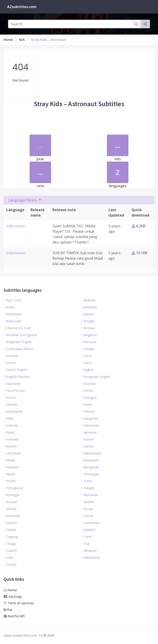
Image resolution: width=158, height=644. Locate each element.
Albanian (88, 300)
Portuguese (13, 488)
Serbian (88, 502)
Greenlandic (13, 411)
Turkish (10, 551)
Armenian (89, 307)
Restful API (14, 616)
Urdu (8, 557)
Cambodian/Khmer (18, 349)
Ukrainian (89, 551)
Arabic (9, 307)
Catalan (88, 349)
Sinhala (10, 509)
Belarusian (12, 321)
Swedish (88, 530)
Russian (10, 502)
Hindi (8, 418)
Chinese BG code (17, 328)
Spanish (10, 523)
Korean (87, 439)
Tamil (86, 537)
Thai (85, 544)
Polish (87, 481)
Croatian (11, 356)
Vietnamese (91, 557)
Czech (87, 356)
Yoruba (10, 564)
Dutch (87, 363)
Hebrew (88, 411)
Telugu (10, 544)
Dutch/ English (15, 370)
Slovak (87, 509)
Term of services (19, 603)
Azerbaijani (13, 314)
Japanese (89, 432)
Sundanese (90, 523)
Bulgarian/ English (18, 342)
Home (8, 40)
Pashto (10, 481)
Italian (9, 432)
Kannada (11, 439)
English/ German (17, 377)
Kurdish (10, 446)
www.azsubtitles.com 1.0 (23, 635)
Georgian (89, 398)
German (11, 404)
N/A (22, 40)
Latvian (87, 446)
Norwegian (90, 474)
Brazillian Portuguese (20, 335)
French (10, 398)
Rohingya (12, 495)
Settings (13, 597)
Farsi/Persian (14, 391)
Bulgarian (89, 335)
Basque (88, 314)
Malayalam (90, 460)
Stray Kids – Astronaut (49, 40)
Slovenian (12, 516)
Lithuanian (12, 453)
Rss (8, 610)
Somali (87, 516)
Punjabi (88, 488)
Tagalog (11, 537)
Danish (10, 363)
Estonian (88, 384)
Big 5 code (13, 300)
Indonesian (16, 226)
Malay (9, 460)
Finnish (87, 391)
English (87, 370)
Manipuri (11, 467)
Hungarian (90, 418)
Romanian (90, 495)
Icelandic (11, 425)
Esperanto (12, 384)
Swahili (10, 530)
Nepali (9, 474)
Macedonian (91, 453)
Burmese (89, 342)
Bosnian (88, 328)
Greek (86, 404)
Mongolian (90, 467)
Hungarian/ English (96, 377)
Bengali (88, 321)
